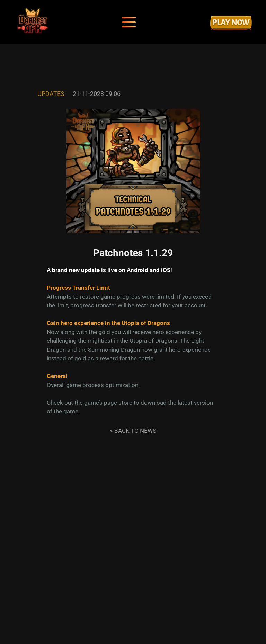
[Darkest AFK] (33, 22)
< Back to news (133, 431)
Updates (51, 94)
